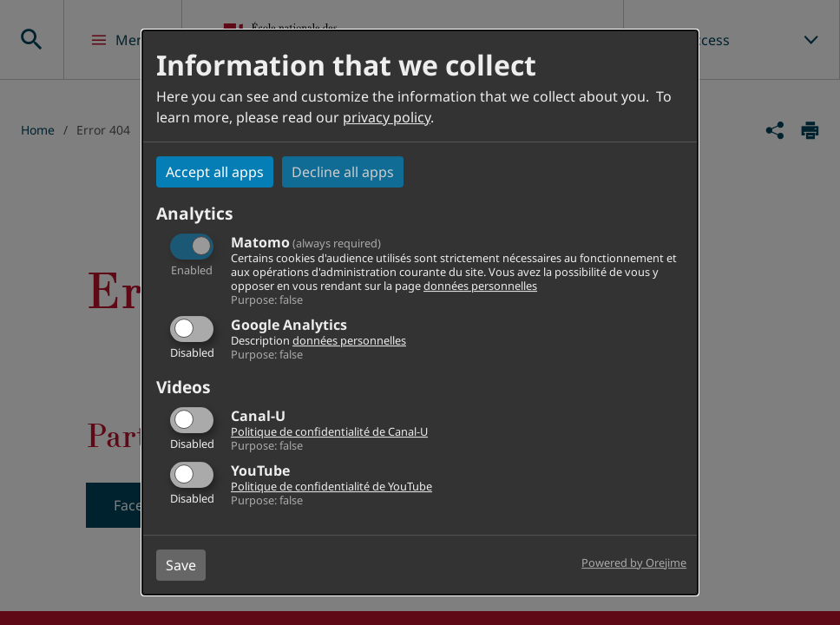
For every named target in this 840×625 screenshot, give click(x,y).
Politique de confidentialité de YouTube (331, 486)
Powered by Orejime (634, 562)
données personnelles (480, 286)
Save (181, 565)
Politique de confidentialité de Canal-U (329, 431)
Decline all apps (343, 172)
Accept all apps (215, 172)
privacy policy (387, 117)
